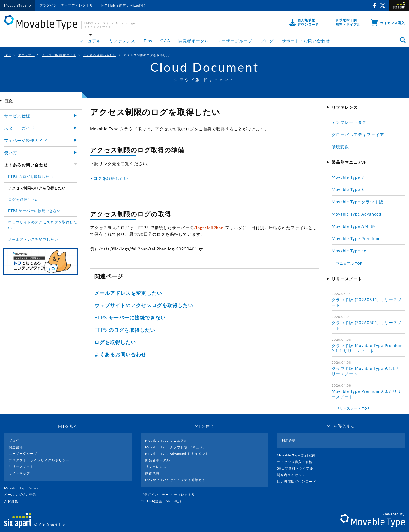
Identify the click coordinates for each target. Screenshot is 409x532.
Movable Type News (23, 488)
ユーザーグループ (235, 41)
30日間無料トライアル (297, 468)
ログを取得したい (111, 178)
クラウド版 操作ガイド (59, 55)
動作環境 (152, 473)
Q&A (165, 41)
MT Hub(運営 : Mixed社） (164, 501)
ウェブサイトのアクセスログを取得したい (144, 305)
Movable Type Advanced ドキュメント (177, 454)
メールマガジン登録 (22, 494)
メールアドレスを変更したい (128, 293)
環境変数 (340, 147)
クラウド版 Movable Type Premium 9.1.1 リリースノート (367, 348)
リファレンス (122, 41)
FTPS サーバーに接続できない (130, 318)
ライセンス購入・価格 (297, 462)
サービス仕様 (17, 116)
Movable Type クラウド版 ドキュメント (178, 447)
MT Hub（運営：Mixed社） (125, 5)
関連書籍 (16, 447)
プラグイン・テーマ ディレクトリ (170, 494)
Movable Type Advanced (356, 214)
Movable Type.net (352, 251)
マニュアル (90, 41)
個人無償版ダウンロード (299, 481)
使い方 (11, 153)
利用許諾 (289, 440)
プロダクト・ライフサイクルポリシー (39, 460)
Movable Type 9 (348, 177)
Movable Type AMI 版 (353, 226)
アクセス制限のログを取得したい (37, 188)
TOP (8, 55)
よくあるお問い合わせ (100, 55)
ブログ (267, 41)
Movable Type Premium (358, 238)
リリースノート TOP (353, 408)
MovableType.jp (18, 5)
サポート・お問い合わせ (306, 41)
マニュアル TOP (349, 263)
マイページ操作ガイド (26, 140)
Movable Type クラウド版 (357, 202)
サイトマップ (19, 473)
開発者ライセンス (293, 475)
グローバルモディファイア (358, 135)
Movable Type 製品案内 (299, 455)
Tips (148, 41)
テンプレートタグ (349, 122)
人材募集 (13, 501)
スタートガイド (19, 128)
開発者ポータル (194, 41)
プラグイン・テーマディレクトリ (66, 5)
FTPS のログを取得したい (125, 330)
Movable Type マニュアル (166, 440)
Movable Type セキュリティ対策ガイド (177, 480)
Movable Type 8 (348, 189)
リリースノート (21, 467)
